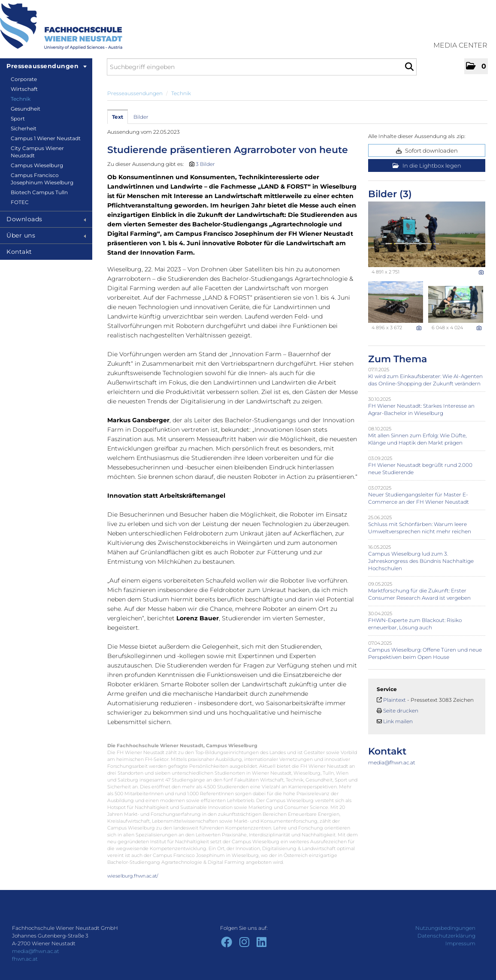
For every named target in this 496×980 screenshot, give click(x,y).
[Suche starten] (409, 67)
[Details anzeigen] (481, 272)
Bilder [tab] (141, 117)
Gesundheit (26, 109)
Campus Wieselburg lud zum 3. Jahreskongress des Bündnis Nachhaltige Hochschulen (421, 561)
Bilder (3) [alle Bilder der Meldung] (390, 194)
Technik (21, 99)
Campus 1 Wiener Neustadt (46, 138)
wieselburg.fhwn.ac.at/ (133, 876)
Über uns (46, 235)
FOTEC (20, 202)
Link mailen (398, 721)
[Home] (61, 27)
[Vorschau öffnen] (427, 234)
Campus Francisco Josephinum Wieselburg (42, 179)
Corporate (24, 79)
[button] (476, 66)
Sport (18, 119)
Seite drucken (401, 711)
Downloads (46, 219)
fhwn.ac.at (25, 959)
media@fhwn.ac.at (392, 762)
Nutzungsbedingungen (445, 928)
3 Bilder (205, 164)
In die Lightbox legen (427, 165)
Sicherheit (24, 128)
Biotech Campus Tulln (39, 192)
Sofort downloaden (427, 150)
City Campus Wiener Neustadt (37, 152)
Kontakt (19, 252)
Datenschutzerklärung (446, 936)
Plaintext (395, 700)
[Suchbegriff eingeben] (262, 67)
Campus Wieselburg (37, 165)
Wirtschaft (24, 89)
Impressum (460, 943)
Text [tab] (118, 117)
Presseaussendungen (47, 66)
